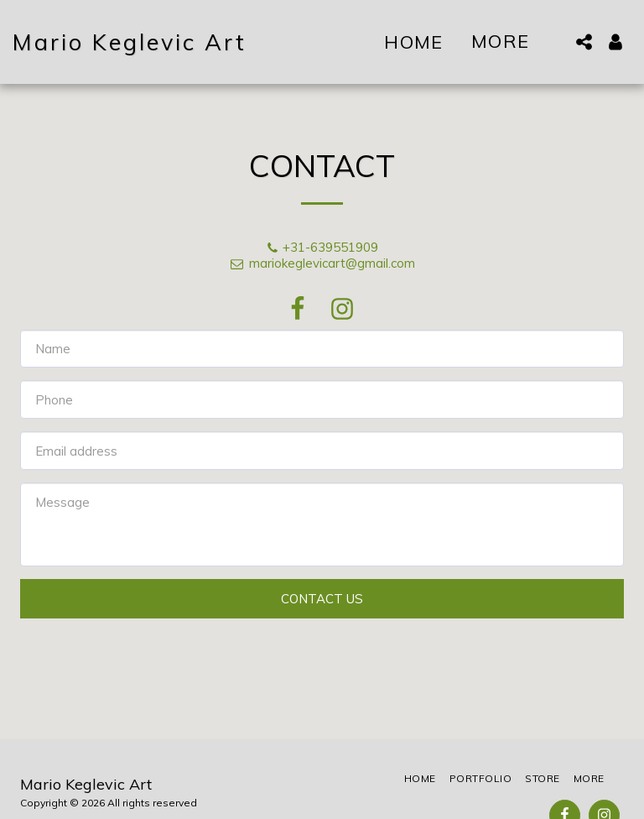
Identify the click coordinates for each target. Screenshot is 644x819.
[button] (584, 42)
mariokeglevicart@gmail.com (322, 263)
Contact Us (322, 599)
